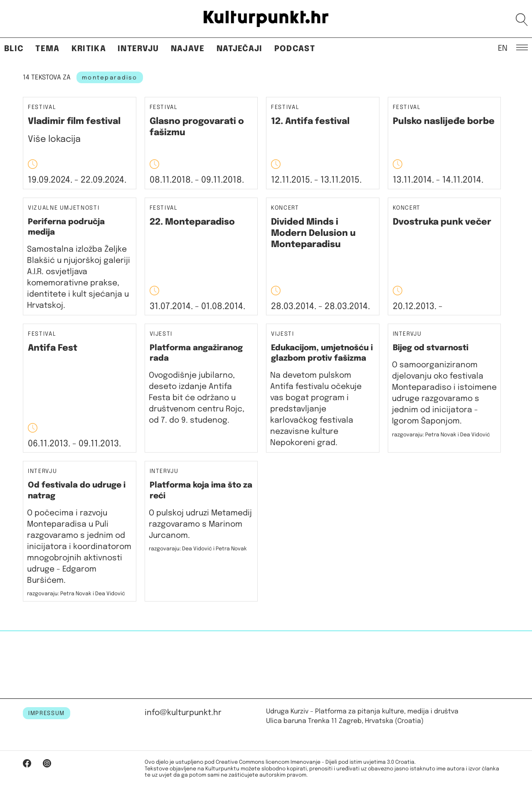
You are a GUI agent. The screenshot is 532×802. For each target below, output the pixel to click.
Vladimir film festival (74, 121)
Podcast (295, 49)
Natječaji (240, 49)
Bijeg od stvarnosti (431, 348)
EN (503, 48)
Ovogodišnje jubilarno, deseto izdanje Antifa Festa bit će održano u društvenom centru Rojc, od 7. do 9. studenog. (197, 398)
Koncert (285, 208)
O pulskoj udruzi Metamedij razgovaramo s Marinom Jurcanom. (200, 524)
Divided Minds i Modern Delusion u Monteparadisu (313, 234)
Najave (188, 49)
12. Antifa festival (310, 121)
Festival (42, 108)
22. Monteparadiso (192, 222)
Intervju (138, 49)
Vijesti (161, 334)
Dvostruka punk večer (442, 222)
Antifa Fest (53, 348)
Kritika (89, 49)
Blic (14, 49)
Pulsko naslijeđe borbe (444, 121)
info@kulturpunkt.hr (183, 713)
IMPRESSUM (47, 713)
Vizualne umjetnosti (64, 208)
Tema (47, 49)
